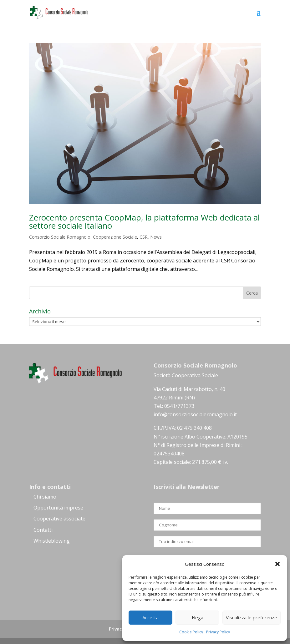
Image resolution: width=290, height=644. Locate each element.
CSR (144, 237)
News (156, 237)
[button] (277, 564)
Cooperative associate (59, 519)
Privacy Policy (218, 632)
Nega (198, 617)
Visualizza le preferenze (252, 617)
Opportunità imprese (58, 508)
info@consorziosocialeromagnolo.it (195, 414)
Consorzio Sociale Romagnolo (60, 237)
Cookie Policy (191, 632)
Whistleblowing (52, 541)
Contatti (43, 530)
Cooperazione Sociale (115, 237)
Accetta (150, 617)
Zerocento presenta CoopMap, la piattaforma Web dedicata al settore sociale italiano (144, 221)
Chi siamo (45, 497)
